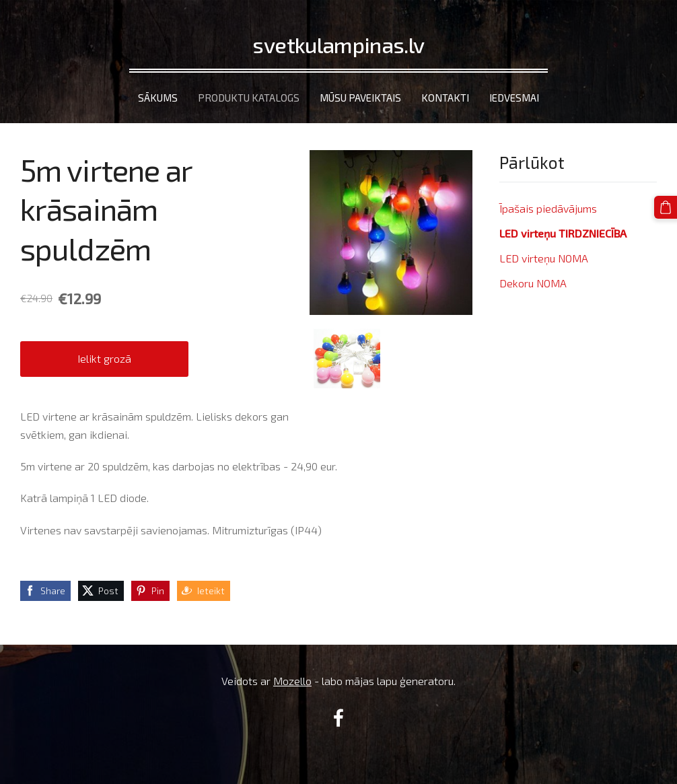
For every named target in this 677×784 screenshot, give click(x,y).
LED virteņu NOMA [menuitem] (544, 258)
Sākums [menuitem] (158, 98)
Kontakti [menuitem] (445, 98)
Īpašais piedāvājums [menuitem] (548, 208)
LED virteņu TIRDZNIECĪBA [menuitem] (563, 233)
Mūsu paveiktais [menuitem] (360, 98)
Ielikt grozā (104, 358)
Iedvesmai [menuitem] (514, 98)
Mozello (292, 681)
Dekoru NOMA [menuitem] (533, 283)
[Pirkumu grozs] (666, 207)
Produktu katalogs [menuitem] (249, 98)
